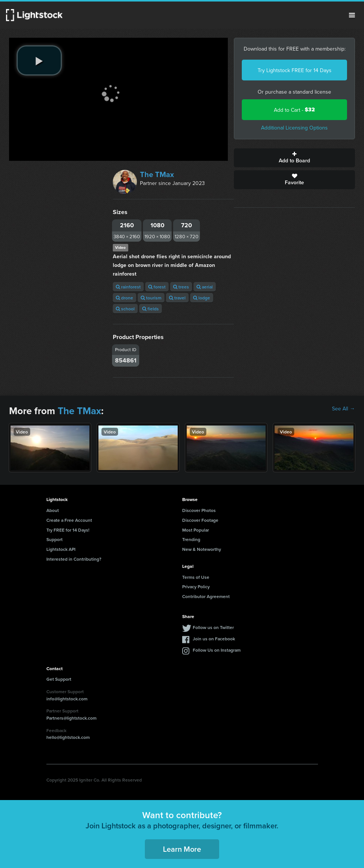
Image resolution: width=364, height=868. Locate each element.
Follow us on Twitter (213, 627)
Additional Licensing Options (294, 128)
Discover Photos (199, 510)
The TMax (157, 174)
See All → (343, 409)
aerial (205, 287)
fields (151, 309)
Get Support (59, 679)
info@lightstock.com (67, 699)
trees (181, 287)
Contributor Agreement (206, 596)
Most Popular (196, 530)
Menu (352, 15)
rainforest (128, 287)
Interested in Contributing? (74, 559)
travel (177, 298)
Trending (191, 539)
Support (55, 539)
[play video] (39, 60)
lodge (202, 298)
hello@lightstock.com (68, 737)
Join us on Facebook (214, 639)
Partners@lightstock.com (71, 718)
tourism (151, 298)
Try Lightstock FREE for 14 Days (295, 70)
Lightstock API (61, 549)
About (53, 510)
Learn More (182, 849)
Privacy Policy (196, 587)
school (125, 309)
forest (157, 287)
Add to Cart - (294, 110)
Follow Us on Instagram (217, 650)
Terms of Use (196, 577)
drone (124, 298)
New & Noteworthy (202, 549)
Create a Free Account (69, 520)
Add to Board (294, 158)
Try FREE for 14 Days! (68, 530)
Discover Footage (200, 520)
